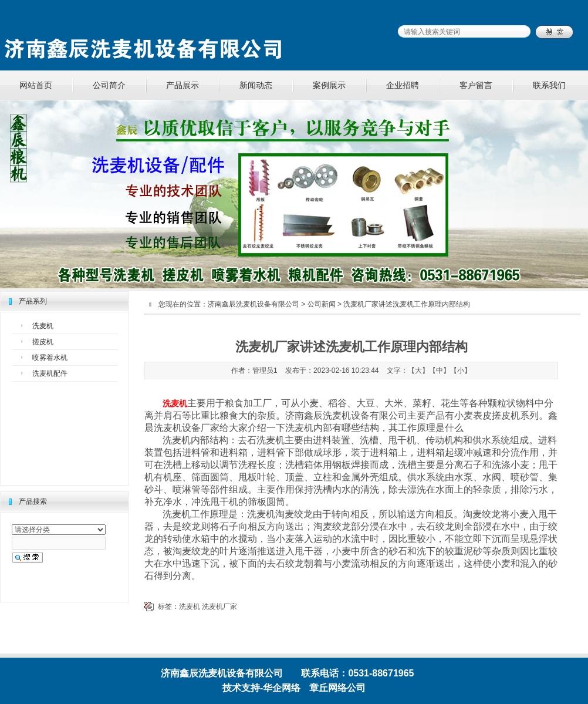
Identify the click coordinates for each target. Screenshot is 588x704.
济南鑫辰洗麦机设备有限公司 (254, 304)
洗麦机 (43, 326)
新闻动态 (256, 85)
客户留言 (476, 85)
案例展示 (329, 85)
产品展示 (183, 85)
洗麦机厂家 (219, 607)
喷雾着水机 (50, 358)
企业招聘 (403, 85)
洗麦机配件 (50, 373)
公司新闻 (322, 304)
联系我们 (549, 85)
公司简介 (109, 85)
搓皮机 (43, 342)
